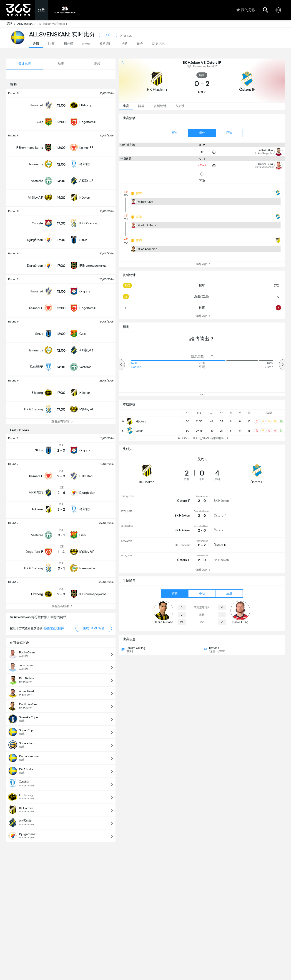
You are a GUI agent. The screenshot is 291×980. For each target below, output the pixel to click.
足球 (12, 24)
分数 (41, 10)
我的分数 (246, 10)
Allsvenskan (27, 24)
